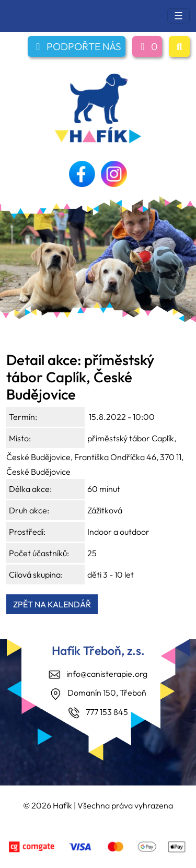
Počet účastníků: (39, 553)
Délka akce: (30, 489)
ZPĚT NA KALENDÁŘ (52, 604)
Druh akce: (29, 510)
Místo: (20, 438)
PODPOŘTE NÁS (77, 46)
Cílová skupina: (36, 574)
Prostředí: (27, 532)
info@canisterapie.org (107, 674)
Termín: (23, 417)
